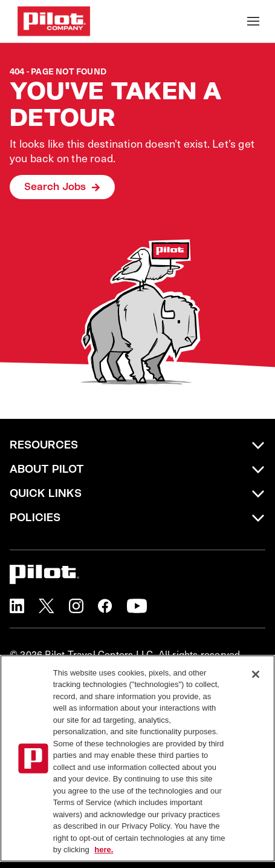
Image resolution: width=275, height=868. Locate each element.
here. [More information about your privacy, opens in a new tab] (104, 850)
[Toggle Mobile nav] (253, 21)
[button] (17, 606)
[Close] (256, 674)
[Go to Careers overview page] (54, 21)
